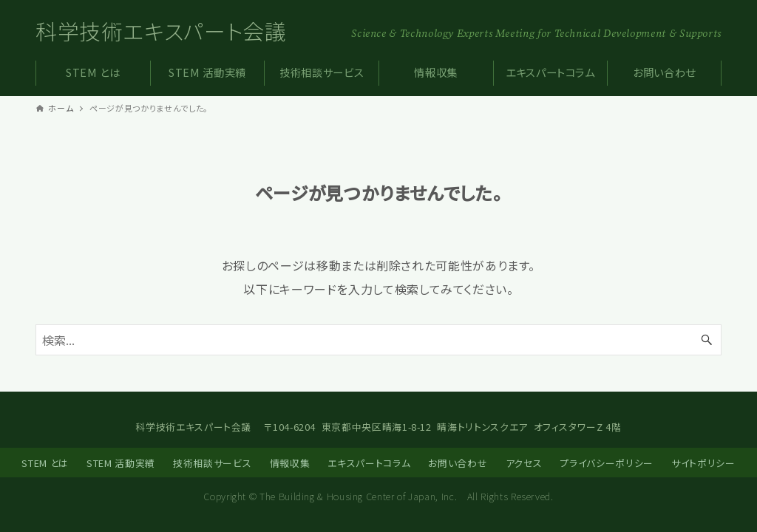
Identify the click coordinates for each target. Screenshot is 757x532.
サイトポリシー (703, 463)
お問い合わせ (458, 463)
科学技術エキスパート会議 (161, 31)
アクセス (524, 463)
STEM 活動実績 (121, 463)
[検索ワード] (378, 340)
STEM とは (45, 463)
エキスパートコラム (369, 463)
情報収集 (290, 463)
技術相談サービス (212, 463)
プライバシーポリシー (606, 463)
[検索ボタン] (707, 340)
